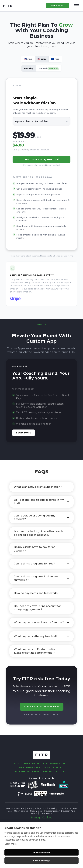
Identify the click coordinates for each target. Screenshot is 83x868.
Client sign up (53, 767)
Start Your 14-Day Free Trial (42, 707)
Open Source (21, 811)
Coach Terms (37, 811)
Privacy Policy (34, 808)
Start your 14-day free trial (42, 159)
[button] (77, 6)
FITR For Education (27, 771)
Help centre (32, 763)
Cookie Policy (50, 808)
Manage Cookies (41, 818)
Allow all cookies (42, 853)
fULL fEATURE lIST (54, 763)
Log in (60, 771)
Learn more (10, 844)
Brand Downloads (15, 808)
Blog (17, 763)
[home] (8, 6)
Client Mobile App (29, 767)
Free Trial (58, 5)
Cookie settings (41, 861)
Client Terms (46, 813)
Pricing (48, 771)
